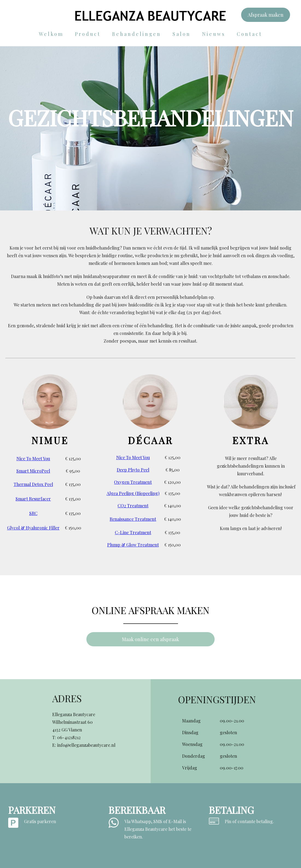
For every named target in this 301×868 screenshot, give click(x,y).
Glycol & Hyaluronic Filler (33, 528)
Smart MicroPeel (33, 471)
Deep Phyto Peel (133, 470)
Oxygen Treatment (133, 482)
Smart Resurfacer (33, 499)
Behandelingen (137, 34)
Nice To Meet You (33, 458)
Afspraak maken (266, 15)
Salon (182, 34)
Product (88, 34)
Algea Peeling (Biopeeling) (133, 493)
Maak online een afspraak (150, 639)
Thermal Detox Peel (33, 484)
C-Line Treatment (133, 532)
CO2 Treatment (133, 506)
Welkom (51, 34)
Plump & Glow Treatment (133, 545)
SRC (33, 513)
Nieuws (214, 34)
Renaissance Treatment (133, 519)
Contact (249, 34)
